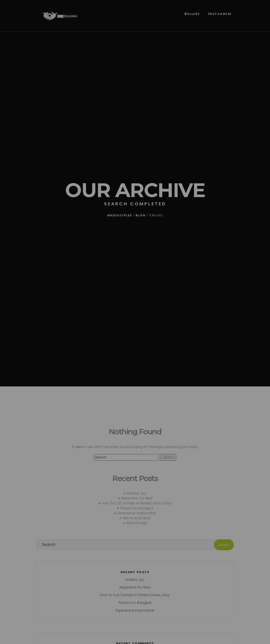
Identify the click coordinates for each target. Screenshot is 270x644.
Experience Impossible (137, 513)
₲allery (192, 14)
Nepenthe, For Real (137, 498)
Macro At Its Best (137, 518)
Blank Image (137, 523)
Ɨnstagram (220, 14)
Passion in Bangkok (137, 508)
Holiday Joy (137, 493)
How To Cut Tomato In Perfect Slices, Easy (137, 503)
